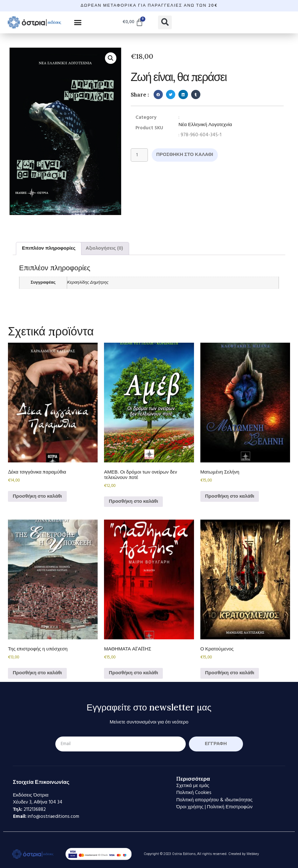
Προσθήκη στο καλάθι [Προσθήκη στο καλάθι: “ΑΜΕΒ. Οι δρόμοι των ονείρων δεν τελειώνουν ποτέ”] (133, 501)
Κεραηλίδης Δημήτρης (88, 283)
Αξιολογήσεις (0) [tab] (104, 248)
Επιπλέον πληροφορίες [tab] (49, 248)
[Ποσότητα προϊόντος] (139, 155)
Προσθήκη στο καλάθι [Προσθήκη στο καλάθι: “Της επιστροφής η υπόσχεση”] (37, 673)
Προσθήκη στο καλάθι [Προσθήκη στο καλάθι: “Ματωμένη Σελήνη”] (230, 496)
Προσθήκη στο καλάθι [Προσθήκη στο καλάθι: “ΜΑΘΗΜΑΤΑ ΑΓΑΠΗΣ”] (133, 673)
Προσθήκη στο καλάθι (185, 155)
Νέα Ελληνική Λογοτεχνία (205, 125)
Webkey (253, 854)
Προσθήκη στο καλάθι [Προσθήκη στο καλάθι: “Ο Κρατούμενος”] (230, 673)
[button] (78, 22)
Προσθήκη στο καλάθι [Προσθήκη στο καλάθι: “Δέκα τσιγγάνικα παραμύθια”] (37, 496)
